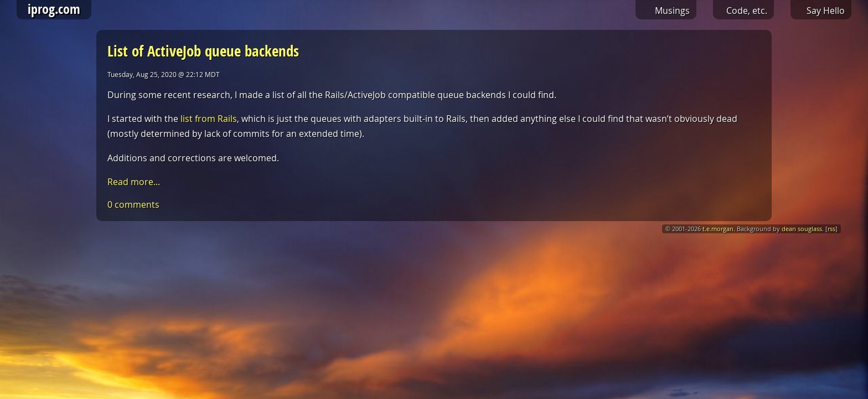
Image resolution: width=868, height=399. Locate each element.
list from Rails (209, 119)
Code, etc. (747, 11)
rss (831, 229)
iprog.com (54, 9)
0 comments (133, 204)
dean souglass (802, 229)
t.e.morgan (718, 229)
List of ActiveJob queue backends (203, 51)
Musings (672, 11)
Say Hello (826, 11)
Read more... (134, 182)
